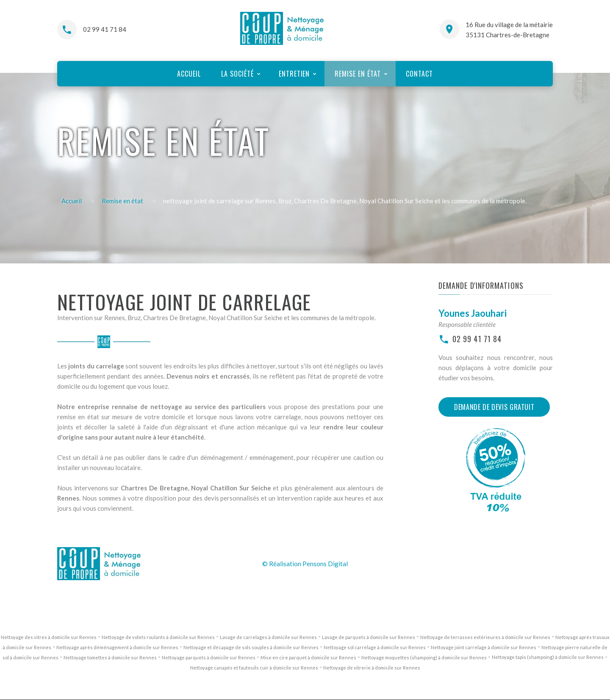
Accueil (72, 201)
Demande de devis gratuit (494, 407)
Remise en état (122, 201)
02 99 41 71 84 (105, 29)
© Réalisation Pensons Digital (305, 564)
